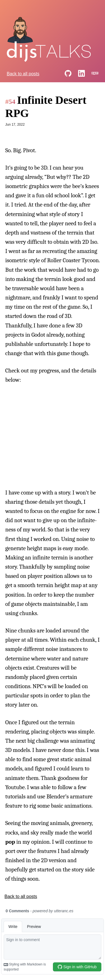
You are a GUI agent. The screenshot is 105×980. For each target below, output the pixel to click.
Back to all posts (23, 74)
